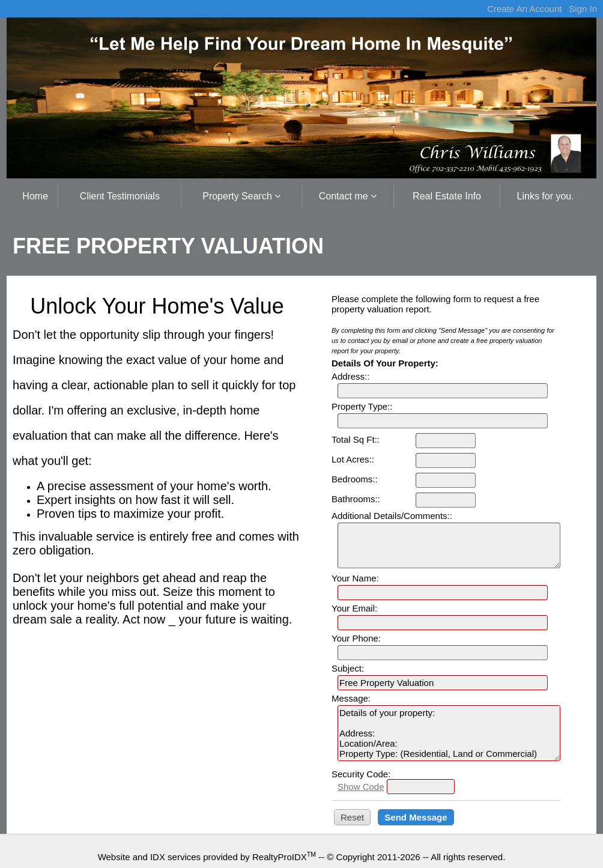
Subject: (348, 668)
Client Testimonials (120, 196)
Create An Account (524, 9)
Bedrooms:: (355, 479)
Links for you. (546, 196)
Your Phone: (356, 638)
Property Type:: (362, 406)
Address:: (350, 376)
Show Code (361, 787)
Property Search (241, 196)
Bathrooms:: (356, 499)
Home (35, 196)
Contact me (348, 196)
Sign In (583, 9)
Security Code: (361, 774)
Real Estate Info (447, 196)
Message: (351, 698)
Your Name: (355, 578)
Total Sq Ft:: (356, 439)
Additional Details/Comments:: (392, 516)
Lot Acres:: (353, 459)
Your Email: (354, 608)
